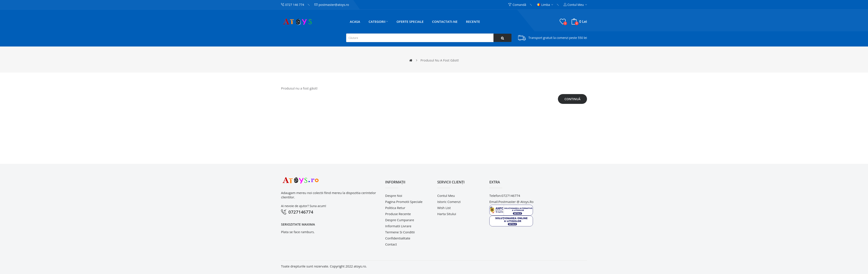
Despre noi (394, 196)
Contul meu (446, 196)
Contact (391, 244)
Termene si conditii (400, 232)
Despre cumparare (400, 220)
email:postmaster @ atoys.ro (511, 202)
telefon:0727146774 (505, 196)
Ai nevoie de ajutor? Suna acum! (304, 206)
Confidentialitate (398, 238)
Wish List (444, 208)
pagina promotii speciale (404, 202)
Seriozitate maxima (298, 224)
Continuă (572, 99)
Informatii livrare (398, 226)
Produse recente (398, 214)
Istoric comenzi (449, 202)
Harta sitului (447, 214)
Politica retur (395, 208)
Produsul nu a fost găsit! (440, 60)
